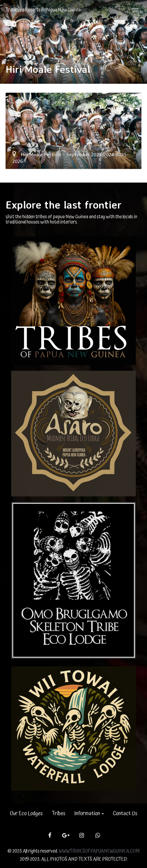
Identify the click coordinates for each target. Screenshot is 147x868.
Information (89, 814)
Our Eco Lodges (26, 814)
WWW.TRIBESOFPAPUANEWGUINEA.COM (99, 851)
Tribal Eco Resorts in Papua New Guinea (43, 10)
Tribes (58, 814)
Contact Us (125, 814)
